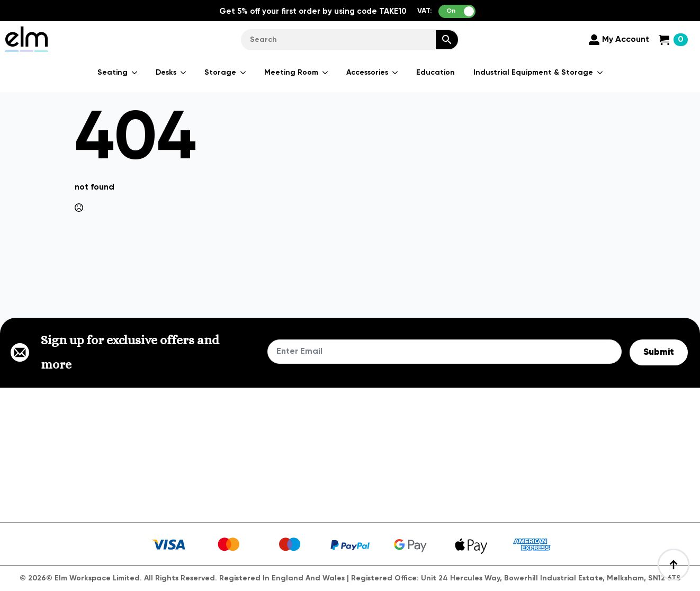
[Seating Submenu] (135, 73)
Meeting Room (291, 73)
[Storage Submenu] (244, 73)
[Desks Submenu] (184, 73)
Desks (166, 73)
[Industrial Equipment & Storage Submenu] (600, 73)
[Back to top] (674, 565)
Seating (113, 73)
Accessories (367, 73)
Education (436, 73)
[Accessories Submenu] (396, 73)
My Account (626, 40)
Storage (220, 73)
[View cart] (673, 40)
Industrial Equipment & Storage (533, 73)
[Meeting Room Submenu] (326, 73)
